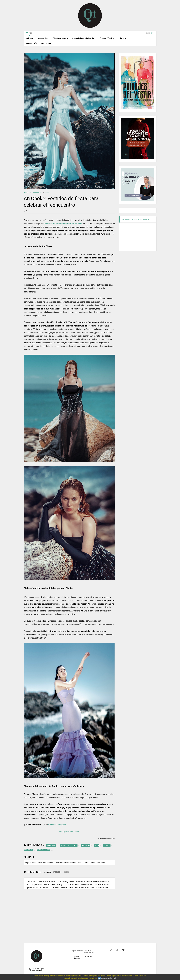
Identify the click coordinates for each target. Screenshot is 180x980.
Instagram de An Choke (69, 832)
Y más (114, 978)
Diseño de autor (60, 38)
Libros (122, 38)
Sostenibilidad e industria (84, 38)
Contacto (89, 957)
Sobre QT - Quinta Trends (89, 952)
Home (30, 38)
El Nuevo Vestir (107, 38)
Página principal (77, 951)
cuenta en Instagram (57, 825)
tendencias (37, 193)
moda (48, 193)
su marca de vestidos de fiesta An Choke (63, 224)
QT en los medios (77, 958)
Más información (106, 978)
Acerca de (43, 38)
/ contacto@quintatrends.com (39, 43)
